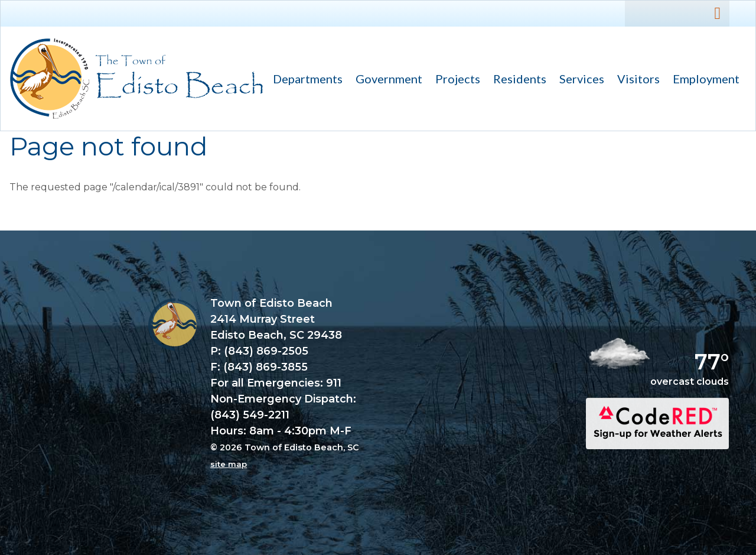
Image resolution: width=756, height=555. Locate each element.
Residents (517, 80)
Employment (706, 79)
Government (386, 80)
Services (579, 80)
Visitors (635, 80)
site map (229, 464)
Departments (304, 80)
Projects (458, 79)
